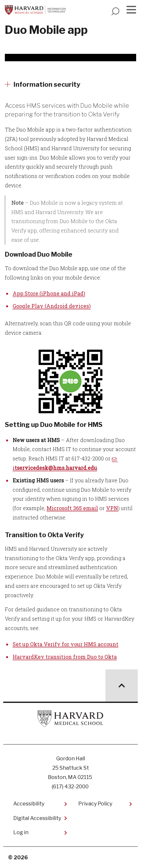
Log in (21, 832)
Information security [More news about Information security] (47, 84)
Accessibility (29, 804)
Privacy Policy (95, 804)
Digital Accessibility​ (37, 818)
